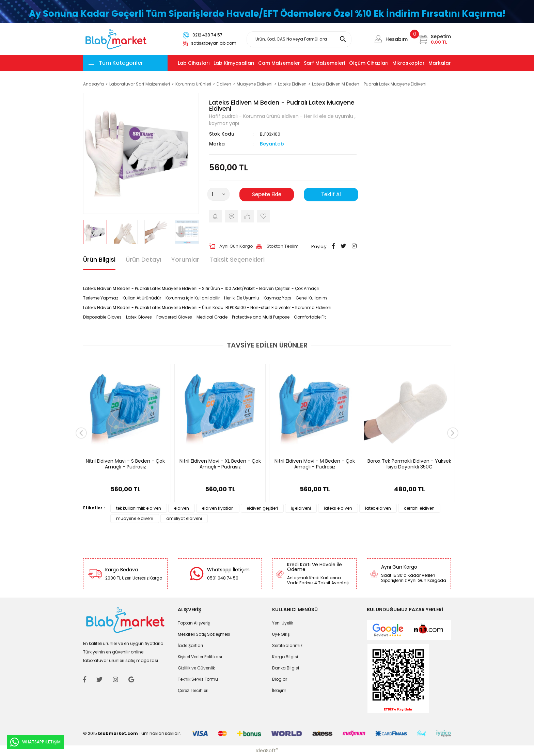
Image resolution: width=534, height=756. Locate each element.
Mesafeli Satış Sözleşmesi (204, 634)
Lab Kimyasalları (234, 63)
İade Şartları (190, 645)
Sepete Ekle (267, 194)
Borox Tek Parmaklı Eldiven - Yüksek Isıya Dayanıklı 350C (409, 464)
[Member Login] (378, 39)
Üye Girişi (281, 634)
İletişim (279, 690)
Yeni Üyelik (283, 623)
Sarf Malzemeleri (324, 63)
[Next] (453, 433)
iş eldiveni (301, 508)
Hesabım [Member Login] (397, 39)
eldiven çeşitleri (262, 508)
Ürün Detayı (143, 259)
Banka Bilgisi (286, 668)
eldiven (182, 508)
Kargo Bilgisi (285, 657)
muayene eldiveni (135, 518)
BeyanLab (272, 144)
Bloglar (280, 679)
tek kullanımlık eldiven (139, 508)
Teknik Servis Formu (198, 679)
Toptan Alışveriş (194, 623)
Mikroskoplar (409, 63)
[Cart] (434, 39)
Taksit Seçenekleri (237, 259)
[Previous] (81, 433)
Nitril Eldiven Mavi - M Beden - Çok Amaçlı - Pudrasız (315, 464)
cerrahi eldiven (419, 508)
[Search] (299, 39)
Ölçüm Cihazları (369, 63)
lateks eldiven (338, 508)
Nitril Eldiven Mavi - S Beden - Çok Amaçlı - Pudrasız (125, 464)
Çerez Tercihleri (193, 690)
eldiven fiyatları (218, 508)
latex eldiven (378, 508)
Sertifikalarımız (287, 645)
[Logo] (116, 39)
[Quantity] (218, 194)
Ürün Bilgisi (99, 259)
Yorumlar (185, 259)
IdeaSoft (267, 751)
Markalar (440, 63)
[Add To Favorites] (263, 216)
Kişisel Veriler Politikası (200, 657)
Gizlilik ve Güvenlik (196, 668)
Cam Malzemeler (279, 63)
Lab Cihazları (194, 63)
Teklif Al (331, 194)
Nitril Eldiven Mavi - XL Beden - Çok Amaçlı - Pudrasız (220, 464)
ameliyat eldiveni (184, 518)
